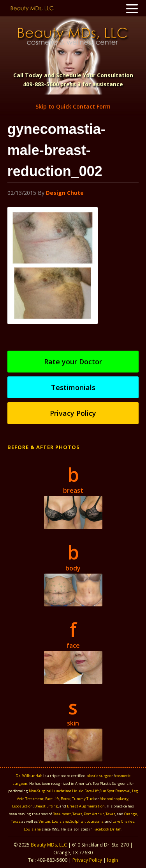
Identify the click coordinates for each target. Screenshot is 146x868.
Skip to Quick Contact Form (73, 106)
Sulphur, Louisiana (87, 821)
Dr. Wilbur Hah (29, 776)
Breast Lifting (46, 806)
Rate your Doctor (73, 362)
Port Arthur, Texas (99, 814)
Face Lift (52, 799)
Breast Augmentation (86, 806)
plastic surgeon (100, 776)
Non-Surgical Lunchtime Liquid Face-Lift (64, 791)
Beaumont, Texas (67, 814)
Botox (66, 799)
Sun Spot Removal (115, 791)
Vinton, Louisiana (54, 821)
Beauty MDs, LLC (49, 845)
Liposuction (22, 806)
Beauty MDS (73, 36)
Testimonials (73, 387)
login (113, 860)
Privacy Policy (73, 413)
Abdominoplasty (114, 799)
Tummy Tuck (83, 799)
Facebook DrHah (107, 829)
